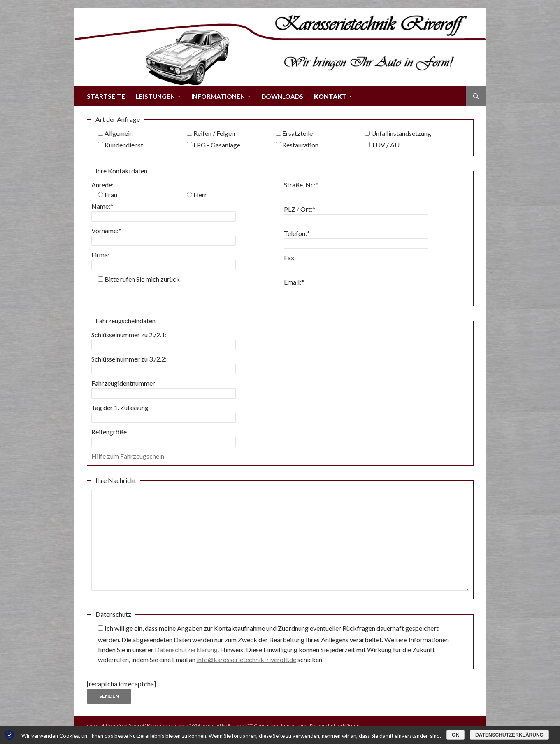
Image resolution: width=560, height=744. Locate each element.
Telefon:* (297, 233)
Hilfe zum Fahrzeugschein (128, 456)
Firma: (100, 255)
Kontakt (330, 96)
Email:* (294, 282)
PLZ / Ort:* (300, 209)
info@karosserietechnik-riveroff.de (246, 659)
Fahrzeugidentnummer (123, 383)
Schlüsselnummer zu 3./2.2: (129, 359)
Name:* (102, 206)
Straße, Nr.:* (301, 185)
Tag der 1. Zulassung (120, 407)
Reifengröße (109, 432)
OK (455, 735)
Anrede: (102, 185)
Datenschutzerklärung (186, 650)
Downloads (282, 96)
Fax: (290, 258)
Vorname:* (106, 230)
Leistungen (155, 96)
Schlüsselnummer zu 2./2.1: (129, 335)
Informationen (218, 96)
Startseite (106, 96)
